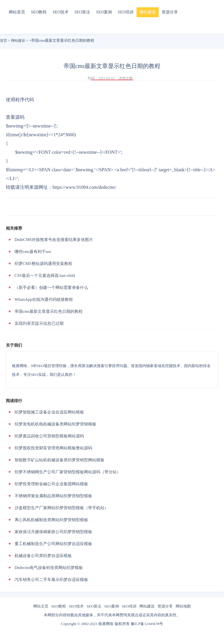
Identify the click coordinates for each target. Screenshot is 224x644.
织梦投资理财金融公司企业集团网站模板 (51, 484)
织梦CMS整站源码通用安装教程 (43, 264)
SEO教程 (39, 12)
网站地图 (183, 606)
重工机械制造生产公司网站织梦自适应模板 (53, 544)
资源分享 (170, 12)
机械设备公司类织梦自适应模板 (43, 556)
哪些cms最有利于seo (33, 252)
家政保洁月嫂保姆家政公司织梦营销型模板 (53, 532)
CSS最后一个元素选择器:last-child (45, 276)
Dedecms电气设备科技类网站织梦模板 (49, 568)
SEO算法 (82, 12)
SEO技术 (60, 12)
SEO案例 (104, 12)
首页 (3, 41)
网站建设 (148, 12)
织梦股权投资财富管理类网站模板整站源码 (53, 448)
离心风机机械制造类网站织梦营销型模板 (51, 520)
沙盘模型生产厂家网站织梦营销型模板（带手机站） (62, 508)
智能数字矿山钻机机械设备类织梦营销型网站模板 (60, 460)
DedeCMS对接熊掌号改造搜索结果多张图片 (54, 240)
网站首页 (17, 12)
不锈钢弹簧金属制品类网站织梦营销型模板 (53, 496)
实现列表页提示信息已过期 (39, 323)
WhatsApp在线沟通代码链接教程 (44, 300)
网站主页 (41, 606)
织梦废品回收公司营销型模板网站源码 (49, 436)
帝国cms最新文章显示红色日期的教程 (49, 311)
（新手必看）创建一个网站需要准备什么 (51, 288)
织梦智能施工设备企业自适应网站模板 (49, 412)
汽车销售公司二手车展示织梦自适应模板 (51, 580)
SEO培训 (126, 12)
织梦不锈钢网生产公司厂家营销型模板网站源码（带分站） (68, 472)
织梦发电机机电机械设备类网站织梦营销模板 (55, 424)
